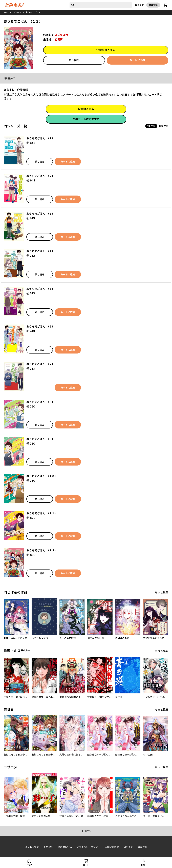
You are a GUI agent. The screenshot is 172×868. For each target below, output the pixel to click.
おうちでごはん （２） (40, 176)
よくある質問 (32, 847)
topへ (86, 831)
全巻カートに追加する (86, 119)
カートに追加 (137, 60)
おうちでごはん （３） (40, 214)
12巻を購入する (106, 50)
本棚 (143, 865)
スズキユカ (61, 35)
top (6, 12)
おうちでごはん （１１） (42, 513)
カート (86, 865)
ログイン (139, 5)
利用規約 (48, 847)
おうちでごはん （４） (40, 251)
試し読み (74, 60)
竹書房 (59, 40)
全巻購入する (86, 109)
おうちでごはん (33, 12)
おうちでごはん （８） (40, 402)
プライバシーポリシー (88, 847)
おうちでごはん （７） (40, 364)
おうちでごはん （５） (40, 289)
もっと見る (162, 592)
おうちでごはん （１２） (42, 550)
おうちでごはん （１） (40, 138)
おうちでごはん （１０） (42, 476)
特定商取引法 (65, 847)
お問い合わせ (112, 847)
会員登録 (153, 5)
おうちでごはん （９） (40, 439)
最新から (164, 126)
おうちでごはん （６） (40, 327)
